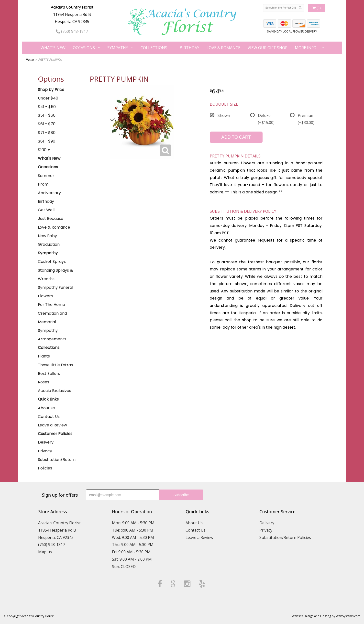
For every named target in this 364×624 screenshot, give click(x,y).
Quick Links (48, 399)
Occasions (84, 48)
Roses (44, 382)
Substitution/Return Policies (57, 464)
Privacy (45, 451)
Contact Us (49, 417)
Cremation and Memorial (52, 318)
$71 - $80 (47, 133)
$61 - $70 (47, 124)
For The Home (51, 305)
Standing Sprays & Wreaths (55, 275)
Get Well (46, 210)
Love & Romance (223, 48)
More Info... (307, 48)
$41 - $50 (47, 107)
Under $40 (48, 98)
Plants (44, 356)
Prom (43, 184)
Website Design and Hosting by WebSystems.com (326, 616)
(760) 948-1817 (72, 31)
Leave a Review (52, 425)
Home (30, 60)
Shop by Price (51, 90)
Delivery (46, 442)
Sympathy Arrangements (52, 335)
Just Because (51, 218)
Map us (45, 552)
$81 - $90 (47, 141)
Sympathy (118, 48)
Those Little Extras (55, 365)
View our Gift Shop (268, 48)
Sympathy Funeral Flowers (55, 292)
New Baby (47, 236)
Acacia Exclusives (55, 391)
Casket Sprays (52, 262)
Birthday (189, 48)
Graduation (49, 244)
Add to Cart (236, 137)
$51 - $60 (47, 115)
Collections (154, 48)
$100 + (44, 150)
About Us (47, 408)
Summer (46, 176)
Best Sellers (49, 373)
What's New (53, 48)
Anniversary (49, 193)
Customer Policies (55, 434)
